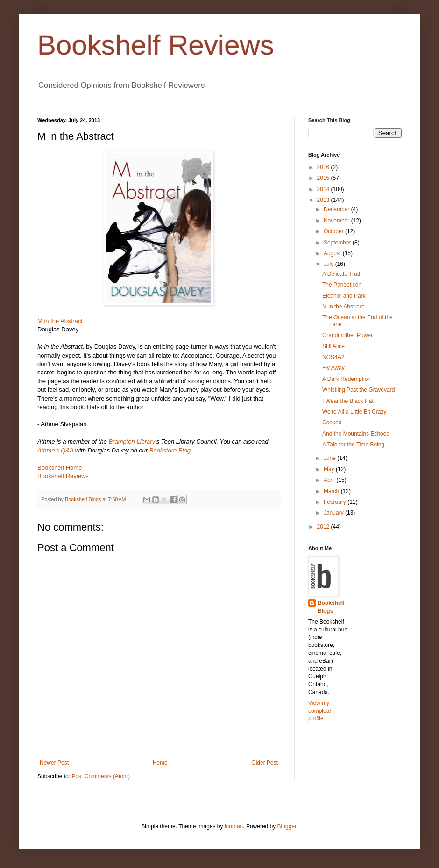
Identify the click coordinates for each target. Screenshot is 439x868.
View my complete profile (320, 711)
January (334, 513)
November (337, 221)
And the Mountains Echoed (356, 434)
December (337, 209)
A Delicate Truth (342, 274)
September (338, 243)
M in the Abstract (343, 307)
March (332, 491)
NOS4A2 (333, 357)
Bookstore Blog (170, 450)
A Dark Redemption (347, 379)
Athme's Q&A (55, 450)
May (330, 469)
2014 (324, 189)
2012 (324, 527)
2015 (324, 178)
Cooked (332, 423)
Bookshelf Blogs (331, 607)
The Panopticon (342, 285)
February (336, 502)
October (334, 231)
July (329, 264)
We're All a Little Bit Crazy (354, 412)
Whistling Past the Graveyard (358, 390)
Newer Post (54, 763)
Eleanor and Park (344, 296)
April (330, 480)
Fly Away (333, 368)
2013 (324, 200)
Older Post (265, 763)
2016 (324, 167)
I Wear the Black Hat (348, 401)
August (333, 253)
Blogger (287, 826)
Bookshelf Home (60, 468)
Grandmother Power (347, 335)
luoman (234, 826)
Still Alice (333, 346)
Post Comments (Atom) (101, 776)
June (330, 458)
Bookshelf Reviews (156, 45)
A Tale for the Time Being (353, 445)
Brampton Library (132, 441)
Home (160, 763)
